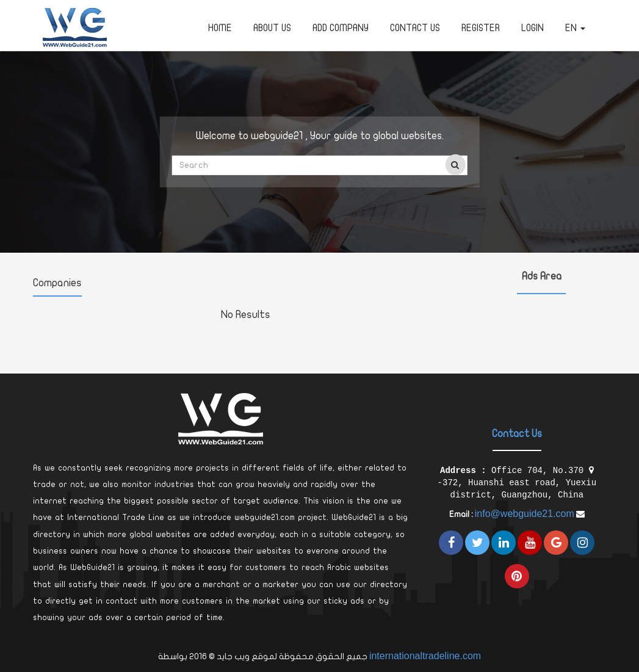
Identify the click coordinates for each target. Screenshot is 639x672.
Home (220, 28)
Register (481, 28)
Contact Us (415, 28)
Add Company (341, 28)
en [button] (575, 28)
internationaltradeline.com (425, 656)
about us (272, 28)
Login (532, 28)
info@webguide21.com (525, 514)
